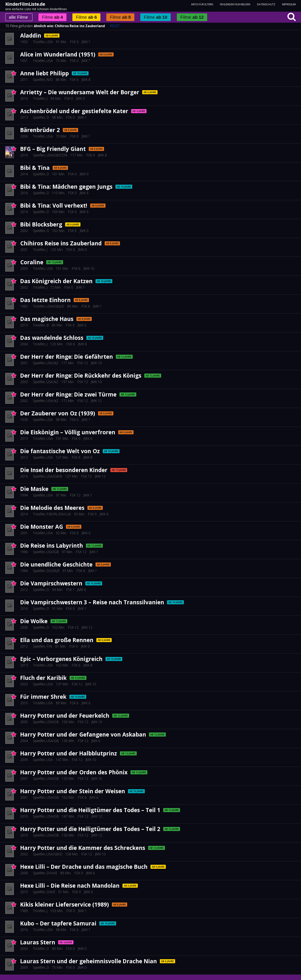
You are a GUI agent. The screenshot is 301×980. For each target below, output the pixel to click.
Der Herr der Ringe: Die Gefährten (67, 357)
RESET (115, 26)
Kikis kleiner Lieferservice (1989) (65, 904)
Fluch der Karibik (43, 678)
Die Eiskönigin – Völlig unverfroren (68, 432)
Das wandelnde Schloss (52, 338)
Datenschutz (266, 4)
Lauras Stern (38, 942)
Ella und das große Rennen (57, 640)
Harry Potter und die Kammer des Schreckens (83, 848)
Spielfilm (39, 80)
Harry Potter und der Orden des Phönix (74, 772)
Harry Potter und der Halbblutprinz (69, 753)
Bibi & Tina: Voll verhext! (54, 205)
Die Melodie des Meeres (52, 508)
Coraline (32, 262)
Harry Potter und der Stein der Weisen (73, 791)
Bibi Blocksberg (41, 224)
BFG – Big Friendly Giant (53, 149)
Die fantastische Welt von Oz (60, 451)
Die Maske (34, 489)
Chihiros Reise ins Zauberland (80, 26)
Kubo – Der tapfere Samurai (58, 923)
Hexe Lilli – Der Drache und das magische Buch (84, 867)
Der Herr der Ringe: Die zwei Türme (68, 394)
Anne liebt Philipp (44, 73)
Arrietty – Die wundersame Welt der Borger (80, 92)
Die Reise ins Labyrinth (52, 546)
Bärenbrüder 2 (40, 130)
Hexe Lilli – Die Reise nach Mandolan (70, 886)
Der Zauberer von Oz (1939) (58, 413)
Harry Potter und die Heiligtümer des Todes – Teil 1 (90, 810)
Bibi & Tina (35, 168)
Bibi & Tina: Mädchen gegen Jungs (66, 187)
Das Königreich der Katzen (56, 281)
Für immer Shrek (43, 697)
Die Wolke (34, 621)
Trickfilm (39, 42)
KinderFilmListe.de (25, 4)
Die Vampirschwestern (51, 583)
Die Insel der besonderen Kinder (64, 470)
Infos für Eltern (202, 4)
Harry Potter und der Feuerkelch (65, 716)
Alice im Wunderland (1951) (58, 54)
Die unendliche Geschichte (56, 564)
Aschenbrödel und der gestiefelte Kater (74, 111)
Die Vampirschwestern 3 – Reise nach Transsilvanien (92, 602)
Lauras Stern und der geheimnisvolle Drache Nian (89, 961)
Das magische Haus (47, 319)
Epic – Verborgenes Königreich (61, 659)
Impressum (289, 4)
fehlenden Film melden (235, 4)
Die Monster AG (42, 527)
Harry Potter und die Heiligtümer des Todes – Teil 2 (90, 829)
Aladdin (31, 35)
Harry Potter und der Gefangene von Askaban (83, 734)
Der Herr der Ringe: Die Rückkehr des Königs (81, 375)
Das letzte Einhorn (45, 300)
